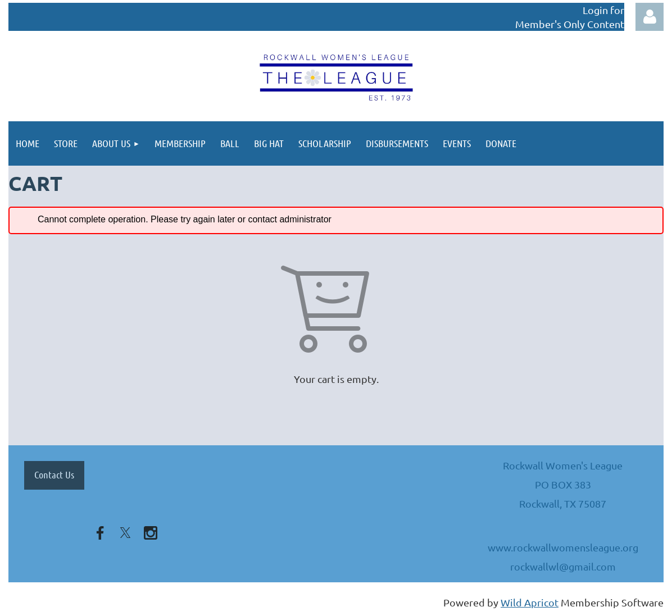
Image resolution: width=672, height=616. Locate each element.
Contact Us (54, 474)
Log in (650, 17)
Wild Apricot (530, 602)
